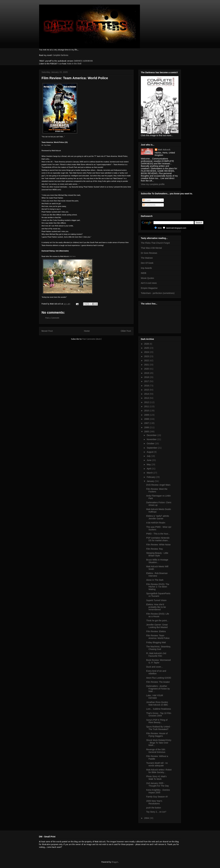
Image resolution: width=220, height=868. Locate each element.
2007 (147, 423)
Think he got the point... (157, 621)
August (150, 452)
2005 (147, 432)
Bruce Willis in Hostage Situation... (157, 561)
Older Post (126, 331)
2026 (147, 344)
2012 (147, 402)
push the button (154, 808)
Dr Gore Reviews (149, 253)
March (150, 473)
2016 (147, 386)
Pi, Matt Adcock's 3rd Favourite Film (156, 655)
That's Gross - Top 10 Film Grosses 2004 (159, 714)
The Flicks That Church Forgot (155, 243)
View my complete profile (153, 184)
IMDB (144, 273)
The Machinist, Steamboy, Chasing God (159, 648)
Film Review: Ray (155, 549)
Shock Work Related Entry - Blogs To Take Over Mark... (159, 743)
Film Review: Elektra (156, 631)
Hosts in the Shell (74, 64)
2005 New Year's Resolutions (154, 802)
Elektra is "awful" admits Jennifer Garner (158, 517)
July (149, 456)
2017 (147, 381)
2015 (147, 390)
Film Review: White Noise (158, 545)
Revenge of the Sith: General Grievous (156, 751)
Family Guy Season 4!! (157, 797)
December (152, 435)
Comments (149, 205)
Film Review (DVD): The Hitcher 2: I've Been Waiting (158, 587)
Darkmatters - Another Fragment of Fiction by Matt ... (158, 689)
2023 (147, 356)
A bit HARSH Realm (156, 523)
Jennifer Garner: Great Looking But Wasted (157, 626)
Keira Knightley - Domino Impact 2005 (158, 791)
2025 (147, 348)
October (151, 443)
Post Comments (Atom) (92, 339)
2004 (147, 818)
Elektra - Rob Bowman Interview (157, 575)
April (149, 469)
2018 (147, 377)
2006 (147, 427)
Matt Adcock (164, 150)
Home (87, 331)
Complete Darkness (60, 55)
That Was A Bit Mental (151, 248)
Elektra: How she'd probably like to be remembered (156, 607)
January (151, 481)
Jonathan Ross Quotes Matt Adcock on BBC (157, 703)
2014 (147, 394)
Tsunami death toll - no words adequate (157, 764)
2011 (147, 406)
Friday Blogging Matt (156, 642)
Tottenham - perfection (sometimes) (158, 293)
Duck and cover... (154, 667)
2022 (147, 360)
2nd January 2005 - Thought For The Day (158, 784)
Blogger (115, 862)
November (152, 439)
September (152, 448)
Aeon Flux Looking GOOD (159, 678)
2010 (147, 411)
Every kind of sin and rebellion (156, 672)
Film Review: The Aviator (158, 682)
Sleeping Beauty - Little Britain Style (157, 554)
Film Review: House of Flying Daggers (157, 735)
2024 (147, 352)
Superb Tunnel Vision (156, 600)
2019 (147, 373)
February (151, 477)
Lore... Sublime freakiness (159, 709)
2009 (147, 415)
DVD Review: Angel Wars (158, 485)
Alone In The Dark (155, 580)
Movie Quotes (147, 278)
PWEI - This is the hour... (158, 534)
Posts (147, 200)
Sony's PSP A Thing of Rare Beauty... (157, 721)
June (149, 460)
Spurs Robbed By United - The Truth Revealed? (159, 728)
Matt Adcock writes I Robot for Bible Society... (159, 771)
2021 (147, 365)
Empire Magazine (149, 288)
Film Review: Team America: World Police (75, 78)
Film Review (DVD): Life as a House (158, 615)
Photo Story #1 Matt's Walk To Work (156, 778)
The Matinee (147, 258)
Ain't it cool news (149, 283)
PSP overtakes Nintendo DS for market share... (158, 539)
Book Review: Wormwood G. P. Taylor (158, 661)
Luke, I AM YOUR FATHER (155, 697)
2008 (147, 419)
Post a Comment (52, 318)
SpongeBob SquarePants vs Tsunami (158, 595)
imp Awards (146, 268)
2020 (147, 369)
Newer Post (47, 331)
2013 (147, 398)
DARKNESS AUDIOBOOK (83, 61)
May (149, 464)
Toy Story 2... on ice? (156, 812)
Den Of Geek (147, 263)
